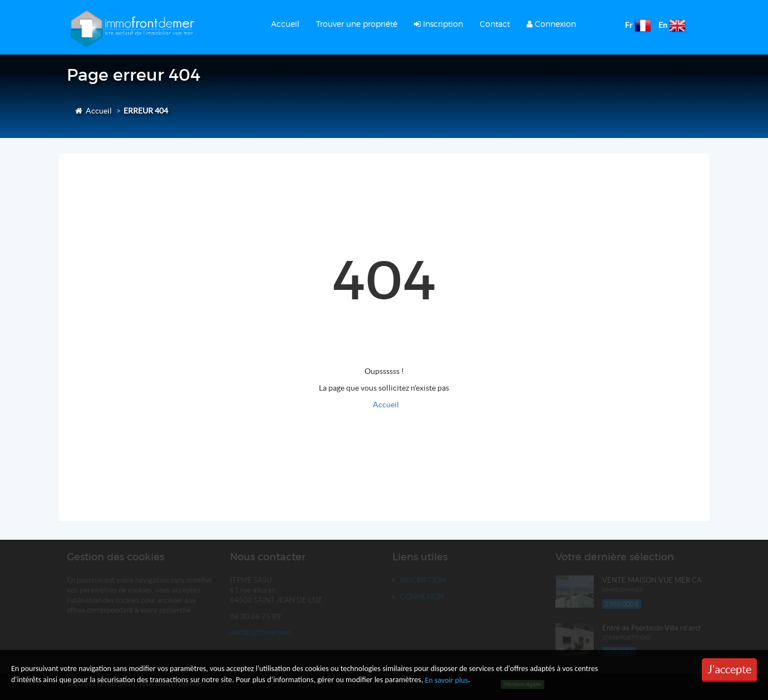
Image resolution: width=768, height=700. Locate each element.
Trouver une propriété (357, 24)
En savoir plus (446, 680)
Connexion (551, 24)
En (663, 25)
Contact (495, 24)
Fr (629, 25)
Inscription (439, 24)
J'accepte (729, 669)
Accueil (285, 24)
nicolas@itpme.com (260, 632)
